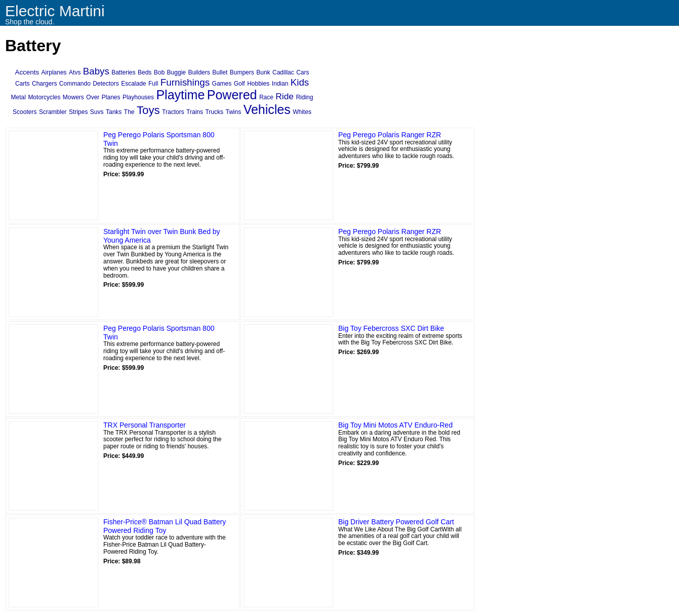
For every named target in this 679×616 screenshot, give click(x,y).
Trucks (214, 112)
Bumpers (242, 72)
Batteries (123, 72)
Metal (18, 97)
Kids (300, 82)
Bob (159, 72)
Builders (199, 72)
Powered (232, 95)
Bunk (263, 72)
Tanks (114, 112)
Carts (23, 84)
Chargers (44, 84)
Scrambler (53, 112)
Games (222, 84)
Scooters (25, 112)
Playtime (180, 95)
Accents (27, 72)
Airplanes (54, 72)
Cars (303, 72)
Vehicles (267, 109)
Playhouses (138, 97)
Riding (304, 97)
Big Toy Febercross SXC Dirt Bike (391, 328)
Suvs (97, 112)
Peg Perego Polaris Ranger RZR (390, 135)
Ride (285, 96)
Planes (111, 97)
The (129, 112)
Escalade (133, 84)
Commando (75, 84)
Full (153, 84)
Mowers (73, 97)
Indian (280, 84)
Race (266, 97)
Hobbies (258, 84)
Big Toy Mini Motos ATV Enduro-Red (395, 425)
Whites (302, 112)
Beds (145, 72)
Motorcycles (44, 97)
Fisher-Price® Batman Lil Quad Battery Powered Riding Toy (165, 526)
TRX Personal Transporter (145, 425)
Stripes (78, 112)
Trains (195, 112)
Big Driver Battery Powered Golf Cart (396, 522)
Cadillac (283, 72)
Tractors (173, 112)
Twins (233, 112)
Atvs (75, 72)
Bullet (220, 72)
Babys (96, 71)
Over (93, 97)
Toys (148, 110)
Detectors (106, 84)
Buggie (176, 72)
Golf (239, 84)
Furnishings (185, 82)
